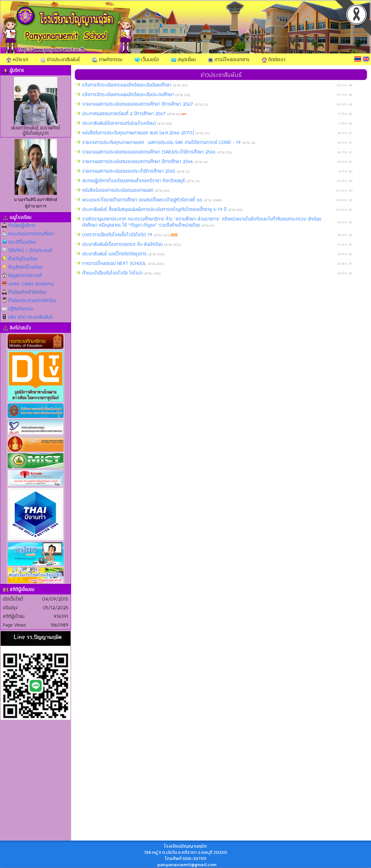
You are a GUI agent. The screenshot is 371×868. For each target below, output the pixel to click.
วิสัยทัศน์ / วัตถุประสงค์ (30, 250)
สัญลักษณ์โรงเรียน (25, 267)
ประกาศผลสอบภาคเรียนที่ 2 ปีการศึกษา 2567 (125, 113)
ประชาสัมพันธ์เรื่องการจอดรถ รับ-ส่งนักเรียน (123, 244)
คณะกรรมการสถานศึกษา (31, 234)
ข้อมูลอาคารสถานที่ (25, 275)
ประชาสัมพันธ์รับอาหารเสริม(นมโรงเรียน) (120, 123)
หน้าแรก (17, 59)
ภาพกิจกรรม (107, 59)
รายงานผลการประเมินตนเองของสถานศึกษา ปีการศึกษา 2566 (138, 161)
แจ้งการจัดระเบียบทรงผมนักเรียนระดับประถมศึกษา (129, 94)
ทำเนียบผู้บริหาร (22, 225)
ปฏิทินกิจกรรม (21, 309)
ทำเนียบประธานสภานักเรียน (32, 300)
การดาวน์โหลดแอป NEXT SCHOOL (115, 263)
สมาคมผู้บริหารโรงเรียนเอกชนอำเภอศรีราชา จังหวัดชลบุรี (134, 180)
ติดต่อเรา (274, 59)
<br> (36, 810)
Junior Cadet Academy (31, 284)
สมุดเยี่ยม (183, 59)
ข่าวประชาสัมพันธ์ (60, 59)
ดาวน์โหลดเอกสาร (229, 59)
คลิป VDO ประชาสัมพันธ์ (30, 317)
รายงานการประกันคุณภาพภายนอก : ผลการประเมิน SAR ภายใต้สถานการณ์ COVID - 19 (162, 142)
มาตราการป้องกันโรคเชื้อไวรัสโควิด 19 (118, 235)
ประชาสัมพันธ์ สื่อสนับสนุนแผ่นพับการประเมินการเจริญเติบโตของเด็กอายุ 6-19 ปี (155, 209)
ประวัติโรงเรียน (22, 242)
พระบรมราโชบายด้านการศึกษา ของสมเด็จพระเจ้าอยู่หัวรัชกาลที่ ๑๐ (143, 200)
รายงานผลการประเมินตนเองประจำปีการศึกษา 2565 (130, 171)
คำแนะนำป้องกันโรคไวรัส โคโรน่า (113, 273)
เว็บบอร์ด (147, 59)
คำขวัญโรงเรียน (23, 259)
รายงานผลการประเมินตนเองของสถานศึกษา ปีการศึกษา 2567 (139, 104)
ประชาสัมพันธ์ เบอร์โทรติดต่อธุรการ (115, 254)
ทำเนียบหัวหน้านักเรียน (27, 292)
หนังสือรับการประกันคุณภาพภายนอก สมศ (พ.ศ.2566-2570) (139, 133)
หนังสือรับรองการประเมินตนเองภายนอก (119, 190)
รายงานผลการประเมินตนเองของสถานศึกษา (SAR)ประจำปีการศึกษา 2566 (150, 152)
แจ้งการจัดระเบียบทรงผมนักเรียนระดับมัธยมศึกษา (128, 85)
